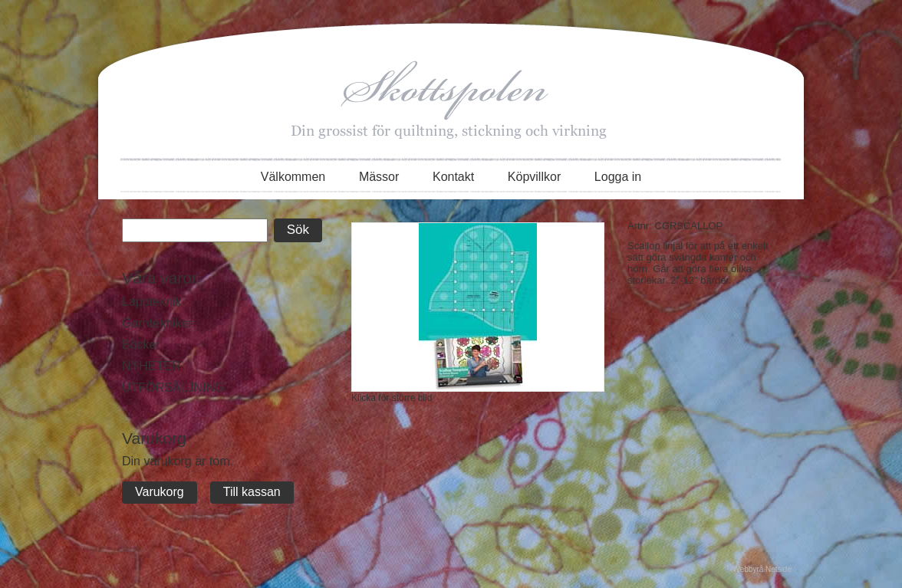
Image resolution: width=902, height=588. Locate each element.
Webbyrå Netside (762, 569)
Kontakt (453, 177)
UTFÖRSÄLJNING (173, 388)
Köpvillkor (534, 177)
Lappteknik (151, 302)
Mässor (379, 177)
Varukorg (160, 492)
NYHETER (151, 366)
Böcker (141, 345)
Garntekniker (157, 323)
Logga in (618, 177)
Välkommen (293, 177)
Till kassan (252, 492)
